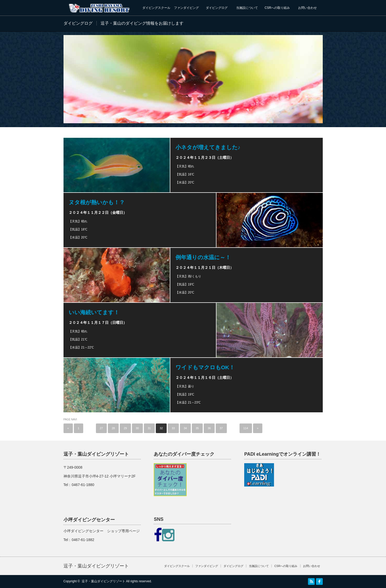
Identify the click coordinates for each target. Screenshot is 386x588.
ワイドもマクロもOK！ (205, 367)
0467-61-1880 (83, 485)
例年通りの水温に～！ (203, 257)
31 (149, 428)
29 (125, 428)
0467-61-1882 (83, 540)
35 (197, 428)
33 (173, 428)
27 (101, 428)
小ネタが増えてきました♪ (208, 147)
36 (209, 428)
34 (185, 428)
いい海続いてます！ (94, 312)
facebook (319, 582)
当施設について (247, 8)
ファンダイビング (186, 8)
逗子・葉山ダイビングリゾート (96, 566)
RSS (311, 582)
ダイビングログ (217, 8)
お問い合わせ (307, 8)
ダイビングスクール (156, 8)
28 (113, 428)
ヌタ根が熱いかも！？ (97, 202)
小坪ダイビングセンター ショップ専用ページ (102, 531)
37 (221, 428)
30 (137, 428)
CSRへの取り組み (277, 8)
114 (246, 428)
